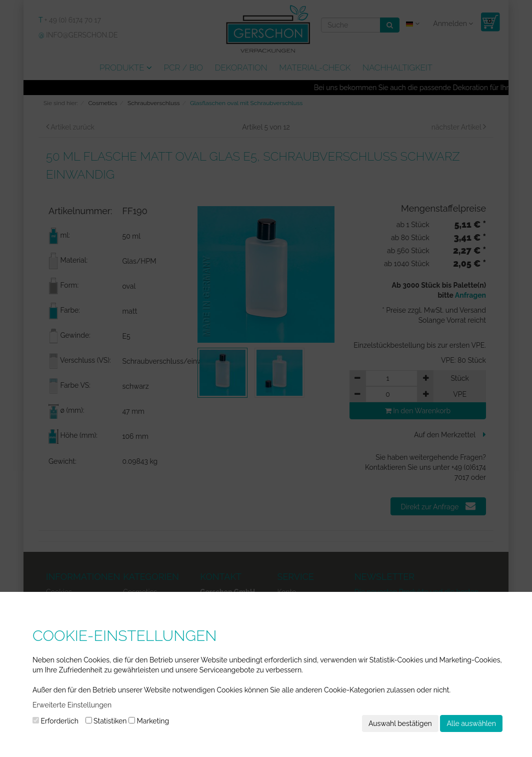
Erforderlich (55, 721)
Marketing (149, 721)
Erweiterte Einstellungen (72, 705)
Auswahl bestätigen (400, 723)
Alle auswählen (471, 723)
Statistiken (106, 721)
